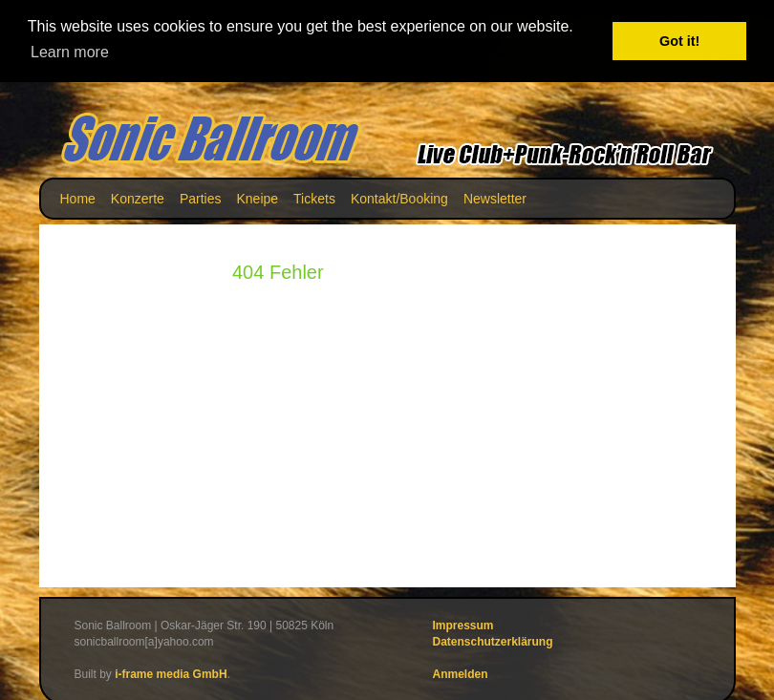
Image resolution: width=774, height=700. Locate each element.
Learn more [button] (70, 52)
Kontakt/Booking (399, 199)
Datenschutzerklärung (493, 642)
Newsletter (495, 199)
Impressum (463, 626)
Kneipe (257, 199)
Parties (201, 199)
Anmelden (461, 674)
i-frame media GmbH (171, 674)
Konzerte (138, 199)
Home (78, 199)
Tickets (314, 199)
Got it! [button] (679, 41)
